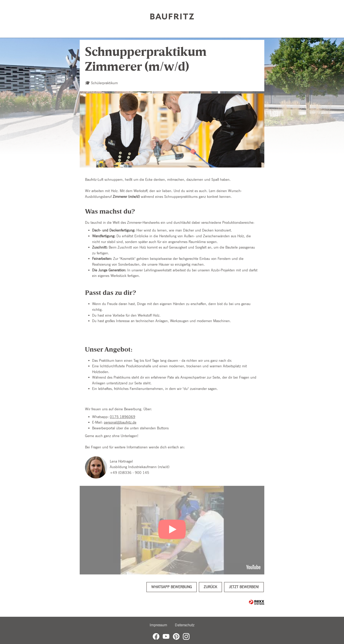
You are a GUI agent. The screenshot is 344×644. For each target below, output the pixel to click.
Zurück (210, 587)
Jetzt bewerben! (244, 587)
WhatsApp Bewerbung (172, 587)
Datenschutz (185, 625)
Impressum (158, 625)
